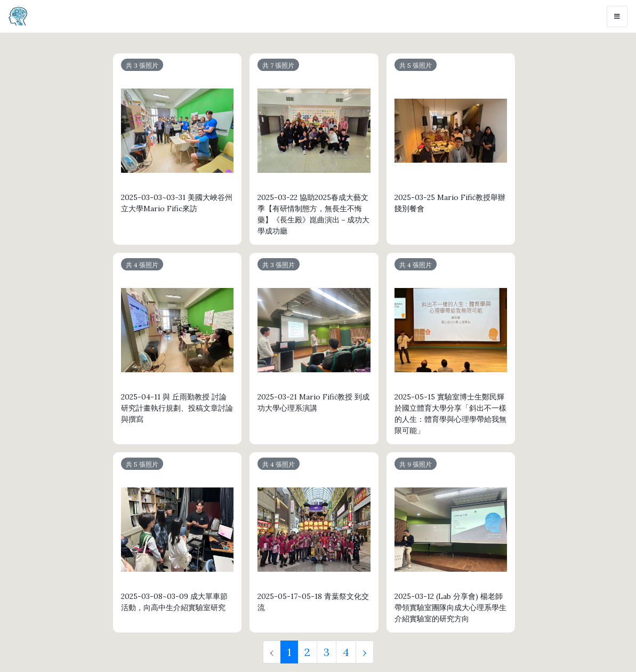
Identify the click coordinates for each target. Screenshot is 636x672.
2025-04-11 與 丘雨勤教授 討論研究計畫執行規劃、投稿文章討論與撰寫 (177, 408)
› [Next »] (365, 652)
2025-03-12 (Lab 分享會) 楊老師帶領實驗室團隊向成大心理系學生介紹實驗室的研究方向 (450, 607)
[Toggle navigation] (617, 17)
